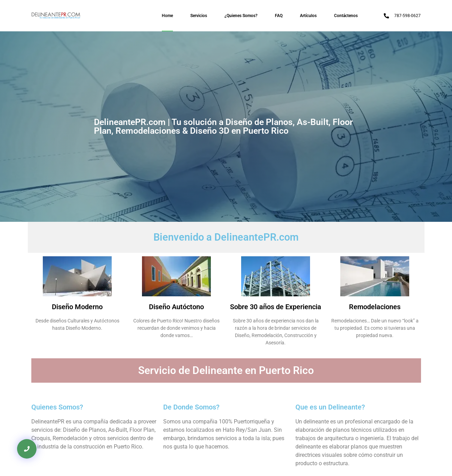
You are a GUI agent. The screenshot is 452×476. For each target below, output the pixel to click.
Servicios (199, 16)
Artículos (308, 16)
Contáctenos (346, 16)
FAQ (279, 16)
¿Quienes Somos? (241, 16)
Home (167, 16)
